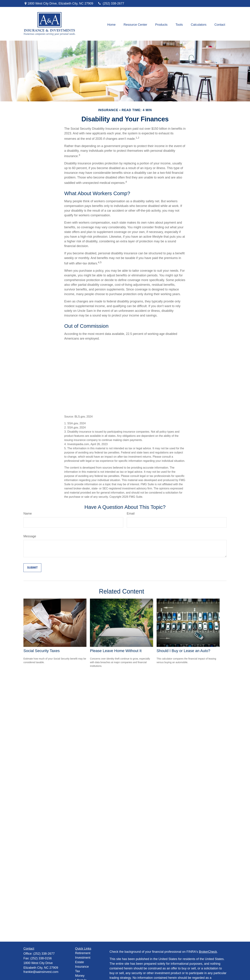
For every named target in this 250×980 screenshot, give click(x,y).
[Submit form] (32, 568)
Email (131, 514)
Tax (78, 971)
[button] (111, 25)
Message (30, 536)
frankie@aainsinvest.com (41, 972)
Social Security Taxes (42, 651)
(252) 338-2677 (111, 3)
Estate (80, 962)
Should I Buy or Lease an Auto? (183, 651)
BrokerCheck (208, 952)
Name (28, 514)
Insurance (82, 967)
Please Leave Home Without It (116, 651)
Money (80, 976)
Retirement (83, 953)
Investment (83, 958)
